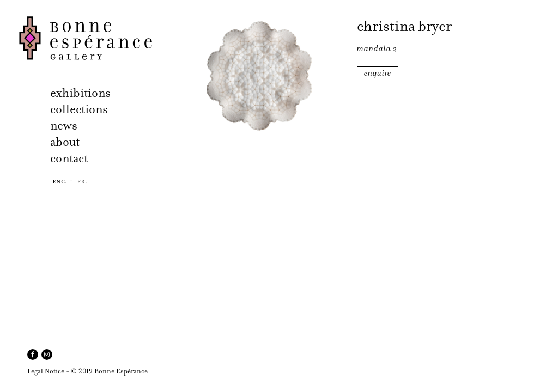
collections (79, 109)
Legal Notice (46, 371)
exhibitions (80, 93)
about (65, 142)
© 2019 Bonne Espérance (109, 371)
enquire (378, 73)
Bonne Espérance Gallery (91, 38)
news (64, 125)
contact (69, 158)
